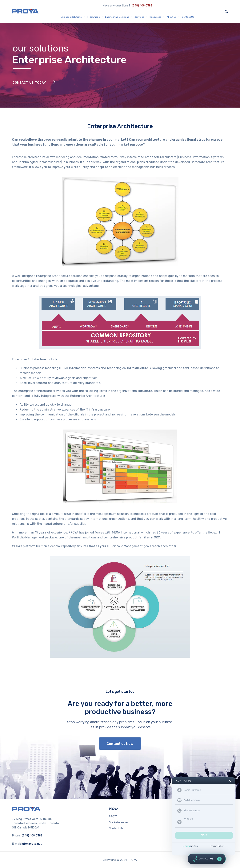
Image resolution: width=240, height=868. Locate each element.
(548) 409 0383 (142, 6)
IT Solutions (95, 17)
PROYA (114, 809)
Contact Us (188, 17)
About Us (173, 17)
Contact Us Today (29, 83)
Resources (157, 17)
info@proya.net (32, 844)
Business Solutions (73, 17)
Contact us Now (120, 744)
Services (141, 17)
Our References (119, 822)
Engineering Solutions (119, 17)
